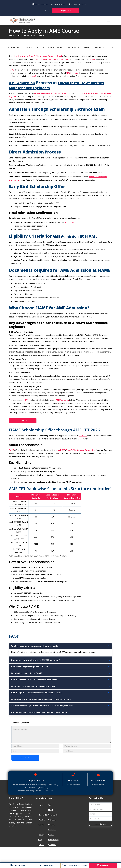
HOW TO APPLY (37, 38)
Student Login (19, 865)
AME (27, 38)
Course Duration (55, 50)
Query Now (47, 865)
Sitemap (52, 836)
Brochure (52, 861)
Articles (41, 861)
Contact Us (53, 831)
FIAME (60, 59)
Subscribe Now (100, 841)
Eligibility (29, 50)
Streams (40, 50)
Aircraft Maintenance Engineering (50, 62)
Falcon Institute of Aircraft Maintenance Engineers (34, 59)
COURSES (20, 38)
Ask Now (25, 774)
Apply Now (66, 11)
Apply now (71, 227)
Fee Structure (73, 50)
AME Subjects (100, 50)
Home (11, 38)
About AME (16, 50)
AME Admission (74, 76)
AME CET (84, 445)
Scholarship (43, 831)
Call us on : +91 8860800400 (74, 865)
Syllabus (87, 50)
